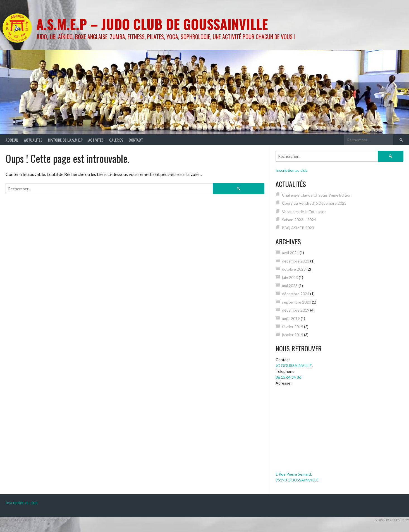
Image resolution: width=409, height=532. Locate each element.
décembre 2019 (296, 310)
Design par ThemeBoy (392, 520)
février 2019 (293, 327)
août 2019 (291, 319)
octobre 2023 (294, 269)
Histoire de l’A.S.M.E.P (65, 140)
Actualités (33, 140)
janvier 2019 (293, 335)
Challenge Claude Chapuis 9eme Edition (317, 195)
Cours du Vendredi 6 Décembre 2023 (314, 203)
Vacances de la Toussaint (304, 212)
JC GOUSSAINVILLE (294, 365)
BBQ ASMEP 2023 (298, 228)
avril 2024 (290, 253)
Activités (96, 140)
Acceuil (12, 140)
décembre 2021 (296, 294)
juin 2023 (290, 277)
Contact (136, 140)
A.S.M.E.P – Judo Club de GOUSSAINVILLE (152, 24)
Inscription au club (292, 170)
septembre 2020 (296, 302)
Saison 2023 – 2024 (299, 220)
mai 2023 (290, 286)
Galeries (116, 140)
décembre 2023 (296, 261)
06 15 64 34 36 (288, 377)
